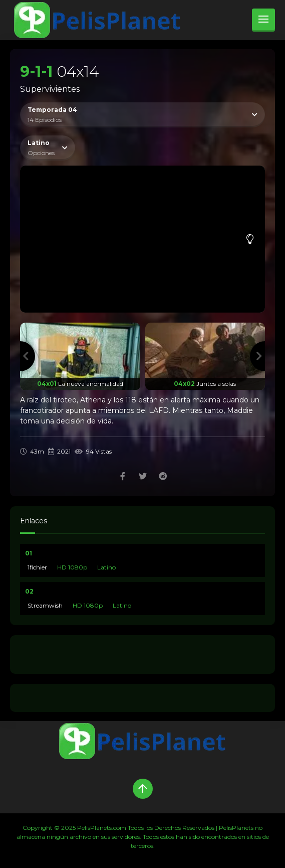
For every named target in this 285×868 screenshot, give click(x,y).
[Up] (143, 789)
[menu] (263, 20)
